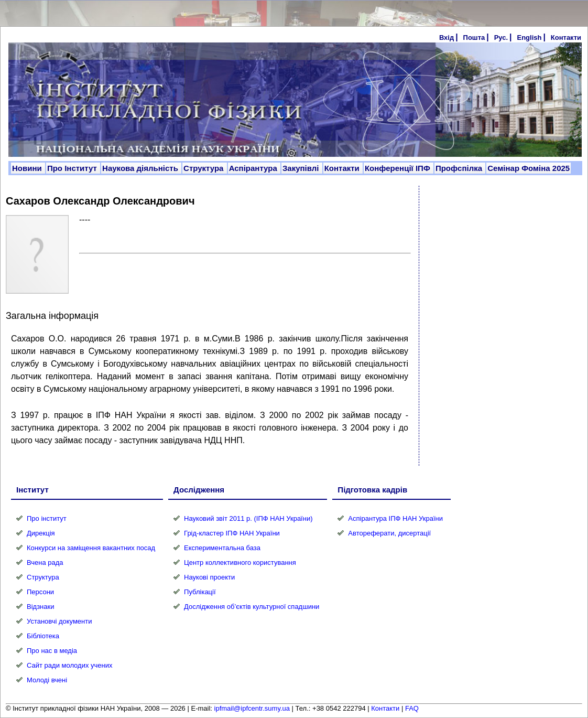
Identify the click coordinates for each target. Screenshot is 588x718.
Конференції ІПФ (399, 168)
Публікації (200, 592)
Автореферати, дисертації (389, 533)
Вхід (447, 37)
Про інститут (47, 518)
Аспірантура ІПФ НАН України (395, 518)
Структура (205, 168)
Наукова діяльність (141, 168)
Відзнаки (40, 607)
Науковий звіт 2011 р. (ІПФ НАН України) (248, 518)
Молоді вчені (47, 680)
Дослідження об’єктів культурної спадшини (252, 607)
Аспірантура (254, 168)
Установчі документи (59, 621)
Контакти (566, 37)
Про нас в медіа (52, 651)
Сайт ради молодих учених (69, 665)
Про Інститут (73, 168)
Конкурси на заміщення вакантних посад (91, 548)
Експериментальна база (222, 548)
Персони (40, 592)
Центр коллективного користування (240, 562)
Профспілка (460, 168)
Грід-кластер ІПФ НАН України (232, 533)
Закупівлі (302, 168)
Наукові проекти (209, 577)
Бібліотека (43, 636)
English (529, 37)
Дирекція (41, 533)
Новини (28, 168)
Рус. (501, 37)
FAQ (412, 708)
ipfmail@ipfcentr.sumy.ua (252, 708)
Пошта (474, 37)
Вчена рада (45, 562)
